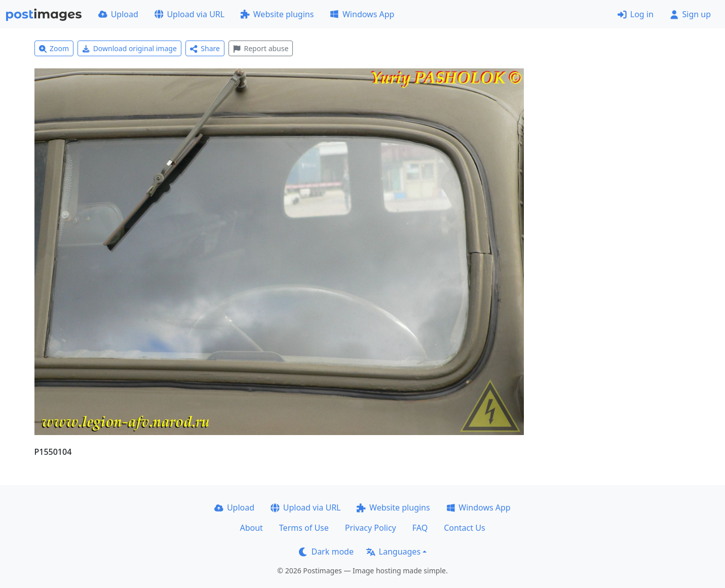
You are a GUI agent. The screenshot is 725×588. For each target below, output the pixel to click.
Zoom (54, 48)
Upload (118, 14)
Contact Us (464, 528)
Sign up (690, 14)
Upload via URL (189, 14)
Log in (636, 14)
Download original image (129, 48)
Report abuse (261, 48)
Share (205, 48)
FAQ (420, 528)
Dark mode (326, 552)
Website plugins (277, 14)
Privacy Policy (371, 528)
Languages (393, 552)
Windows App (362, 14)
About (251, 528)
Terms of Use (304, 528)
